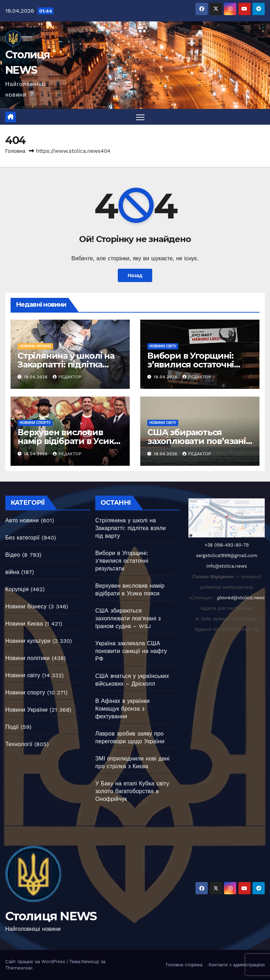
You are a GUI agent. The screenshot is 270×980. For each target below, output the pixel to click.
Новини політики (27, 658)
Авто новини (22, 520)
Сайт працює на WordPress (36, 962)
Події (12, 727)
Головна (15, 151)
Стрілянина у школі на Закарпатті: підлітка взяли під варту (66, 364)
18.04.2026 (167, 377)
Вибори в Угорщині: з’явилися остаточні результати (191, 364)
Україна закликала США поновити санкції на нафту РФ (131, 651)
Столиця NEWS (51, 916)
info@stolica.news (227, 566)
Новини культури (28, 641)
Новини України (35, 346)
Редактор (67, 377)
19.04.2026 (37, 377)
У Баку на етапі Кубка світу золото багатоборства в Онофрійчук (132, 791)
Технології (19, 744)
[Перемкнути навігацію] (140, 117)
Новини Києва (24, 624)
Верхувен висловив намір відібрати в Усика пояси (68, 441)
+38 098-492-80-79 (227, 545)
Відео (13, 555)
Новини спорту (35, 423)
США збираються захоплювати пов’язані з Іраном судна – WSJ (200, 441)
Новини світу (163, 346)
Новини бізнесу (26, 606)
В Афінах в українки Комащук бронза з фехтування (123, 709)
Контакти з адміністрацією (237, 965)
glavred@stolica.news (241, 598)
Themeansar (19, 968)
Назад (135, 275)
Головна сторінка (184, 965)
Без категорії (22, 538)
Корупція (17, 589)
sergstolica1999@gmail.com (227, 556)
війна (12, 572)
